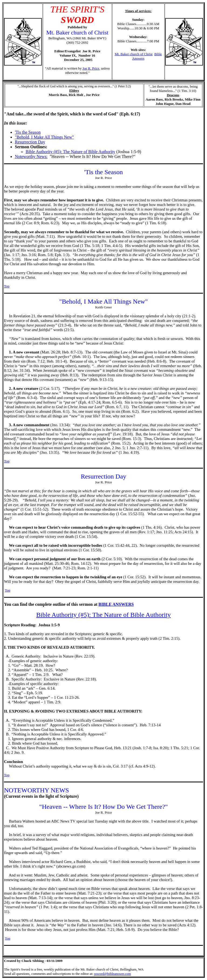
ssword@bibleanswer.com (113, 974)
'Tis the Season (28, 132)
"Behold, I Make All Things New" (44, 137)
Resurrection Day (30, 142)
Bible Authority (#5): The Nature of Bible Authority (70, 152)
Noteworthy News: (31, 157)
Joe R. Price (91, 68)
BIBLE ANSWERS (116, 604)
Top (7, 286)
